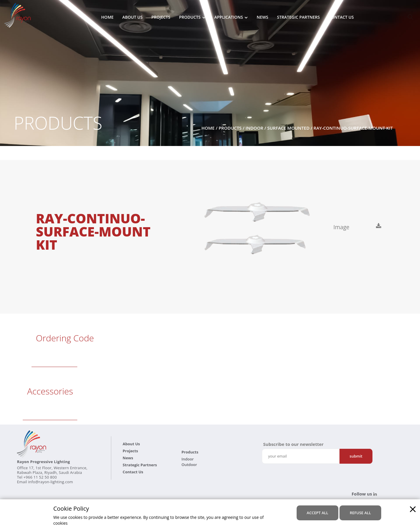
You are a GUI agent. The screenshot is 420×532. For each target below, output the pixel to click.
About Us (132, 18)
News (262, 18)
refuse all (360, 512)
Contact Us (341, 18)
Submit (356, 456)
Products (190, 18)
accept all (318, 512)
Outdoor (189, 465)
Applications (229, 18)
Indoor (254, 128)
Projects (161, 18)
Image (343, 227)
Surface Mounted (288, 128)
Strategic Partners (299, 18)
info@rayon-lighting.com (50, 482)
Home (107, 18)
